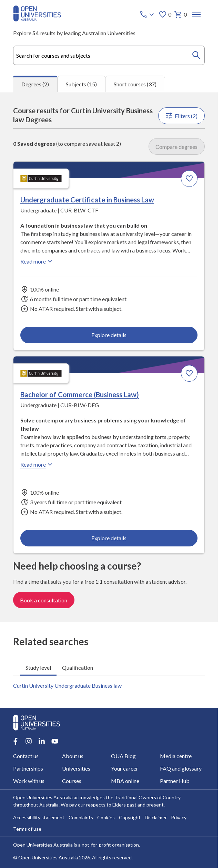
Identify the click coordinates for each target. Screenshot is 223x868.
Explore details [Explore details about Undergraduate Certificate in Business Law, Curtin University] (109, 335)
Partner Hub (175, 781)
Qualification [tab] (78, 667)
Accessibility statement (39, 817)
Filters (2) (182, 116)
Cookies (106, 817)
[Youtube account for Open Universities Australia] (55, 741)
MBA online (125, 781)
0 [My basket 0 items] (180, 15)
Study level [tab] (38, 667)
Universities (76, 768)
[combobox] (109, 55)
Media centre (176, 756)
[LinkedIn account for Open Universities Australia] (42, 741)
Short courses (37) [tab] (135, 84)
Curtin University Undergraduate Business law (67, 685)
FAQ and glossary (181, 768)
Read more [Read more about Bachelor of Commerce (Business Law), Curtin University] (37, 465)
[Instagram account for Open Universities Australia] (29, 741)
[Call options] (148, 15)
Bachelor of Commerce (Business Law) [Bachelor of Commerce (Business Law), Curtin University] (80, 394)
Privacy (179, 817)
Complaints (81, 817)
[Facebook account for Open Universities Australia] (16, 741)
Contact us (26, 756)
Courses (72, 781)
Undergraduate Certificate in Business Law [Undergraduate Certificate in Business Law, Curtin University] (87, 200)
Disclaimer (156, 817)
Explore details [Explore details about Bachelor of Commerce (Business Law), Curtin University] (109, 538)
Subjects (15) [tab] (81, 84)
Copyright (130, 817)
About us (73, 756)
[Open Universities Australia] (37, 19)
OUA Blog (123, 756)
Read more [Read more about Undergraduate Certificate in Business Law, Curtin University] (37, 261)
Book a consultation (44, 600)
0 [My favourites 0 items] (165, 15)
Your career (125, 768)
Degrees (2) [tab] (35, 84)
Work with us (29, 781)
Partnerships (28, 768)
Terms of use (27, 829)
